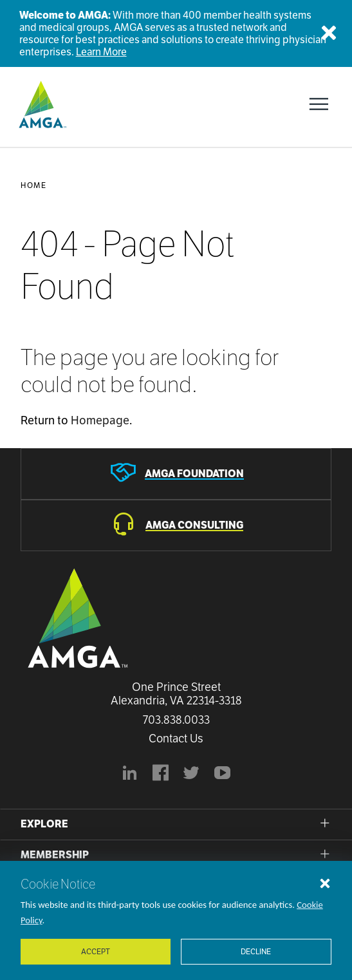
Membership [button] (55, 855)
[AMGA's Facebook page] (161, 775)
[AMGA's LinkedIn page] (130, 775)
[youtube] (223, 775)
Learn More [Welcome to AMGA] (101, 52)
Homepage (100, 420)
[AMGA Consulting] (176, 525)
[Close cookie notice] (325, 883)
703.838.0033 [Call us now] (176, 720)
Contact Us (176, 739)
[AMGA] (41, 104)
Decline (256, 951)
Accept (96, 951)
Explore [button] (44, 824)
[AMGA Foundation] (176, 474)
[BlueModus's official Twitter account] (192, 775)
